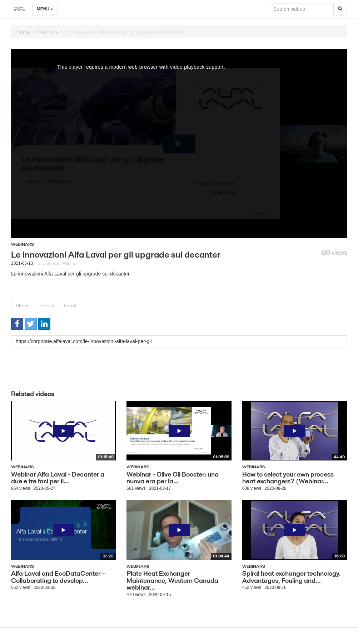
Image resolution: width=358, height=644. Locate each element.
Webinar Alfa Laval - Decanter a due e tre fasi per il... (58, 478)
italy (40, 263)
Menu (45, 9)
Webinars (48, 32)
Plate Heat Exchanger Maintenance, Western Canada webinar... (172, 580)
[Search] (340, 9)
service (53, 263)
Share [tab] (22, 306)
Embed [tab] (46, 306)
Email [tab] (70, 306)
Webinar (70, 263)
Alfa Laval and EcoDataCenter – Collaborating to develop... (58, 577)
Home (23, 32)
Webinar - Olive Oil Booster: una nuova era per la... (173, 478)
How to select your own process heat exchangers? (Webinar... (288, 478)
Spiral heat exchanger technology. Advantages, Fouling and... (292, 577)
